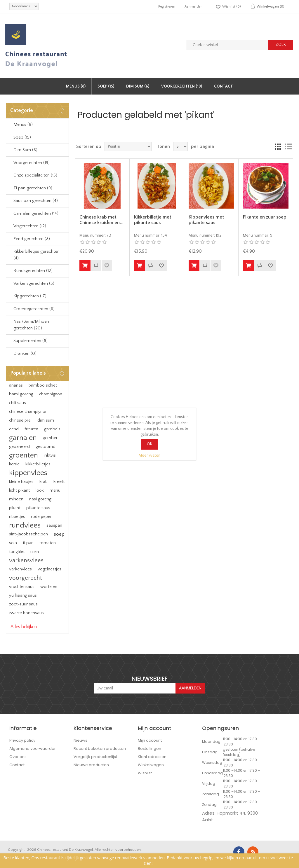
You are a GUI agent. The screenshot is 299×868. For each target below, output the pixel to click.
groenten (24, 455)
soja (13, 543)
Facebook (239, 852)
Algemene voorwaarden (33, 749)
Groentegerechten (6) (34, 309)
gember (50, 438)
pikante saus (38, 508)
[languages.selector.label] (24, 6)
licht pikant (19, 490)
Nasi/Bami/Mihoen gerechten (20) (31, 325)
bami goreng (21, 394)
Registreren (167, 7)
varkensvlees (26, 560)
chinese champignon (28, 412)
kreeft (59, 482)
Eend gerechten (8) (32, 239)
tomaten (48, 543)
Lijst (288, 146)
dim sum (46, 420)
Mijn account (150, 740)
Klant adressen (152, 757)
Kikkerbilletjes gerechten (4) (36, 255)
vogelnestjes (49, 569)
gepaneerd (19, 447)
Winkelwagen (151, 765)
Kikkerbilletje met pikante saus (153, 220)
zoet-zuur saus (23, 604)
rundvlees (25, 525)
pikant (15, 508)
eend (14, 429)
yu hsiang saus (23, 595)
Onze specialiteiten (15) (35, 175)
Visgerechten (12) (30, 226)
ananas (16, 385)
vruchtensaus (22, 587)
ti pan (28, 543)
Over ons (18, 757)
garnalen (23, 438)
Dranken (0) (25, 353)
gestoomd (46, 447)
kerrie (14, 464)
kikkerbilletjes (38, 464)
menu (55, 490)
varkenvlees (20, 569)
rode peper (41, 517)
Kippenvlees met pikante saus (206, 220)
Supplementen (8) (31, 341)
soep (59, 534)
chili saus (18, 403)
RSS (253, 852)
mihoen (16, 499)
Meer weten (149, 455)
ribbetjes (17, 517)
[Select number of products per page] (180, 146)
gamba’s (52, 429)
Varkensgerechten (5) (34, 283)
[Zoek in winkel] (227, 45)
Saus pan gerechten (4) (36, 201)
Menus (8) (76, 86)
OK (150, 444)
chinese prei (20, 420)
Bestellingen (149, 749)
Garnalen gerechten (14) (36, 213)
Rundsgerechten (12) (33, 271)
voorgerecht (25, 578)
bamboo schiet (43, 385)
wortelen (49, 587)
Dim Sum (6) (138, 86)
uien (35, 552)
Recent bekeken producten (100, 749)
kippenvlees (28, 473)
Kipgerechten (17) (30, 296)
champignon (51, 394)
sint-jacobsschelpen (28, 534)
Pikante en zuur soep (265, 217)
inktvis (50, 455)
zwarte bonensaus (26, 613)
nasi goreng (40, 499)
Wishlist (145, 773)
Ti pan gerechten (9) (33, 188)
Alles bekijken (24, 627)
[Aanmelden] (135, 688)
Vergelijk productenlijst (95, 757)
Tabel (278, 146)
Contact (224, 86)
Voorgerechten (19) (182, 86)
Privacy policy (22, 740)
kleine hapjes (21, 482)
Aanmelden (194, 7)
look (40, 490)
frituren (31, 429)
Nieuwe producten (91, 765)
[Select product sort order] (128, 146)
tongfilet (17, 552)
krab (44, 482)
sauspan (54, 525)
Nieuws (80, 740)
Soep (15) (106, 86)
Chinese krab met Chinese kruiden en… (101, 220)
